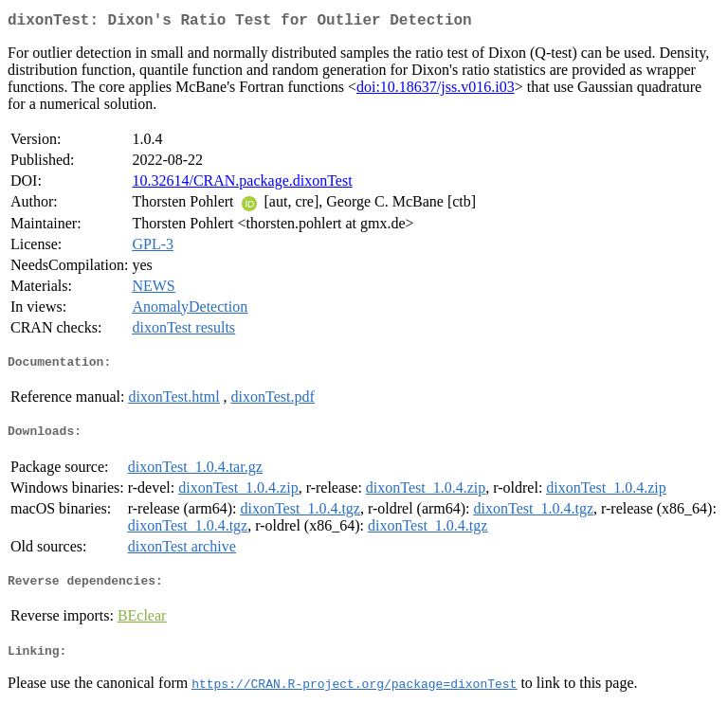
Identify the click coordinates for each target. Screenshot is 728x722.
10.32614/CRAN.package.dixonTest (242, 184)
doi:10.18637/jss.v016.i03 (436, 90)
